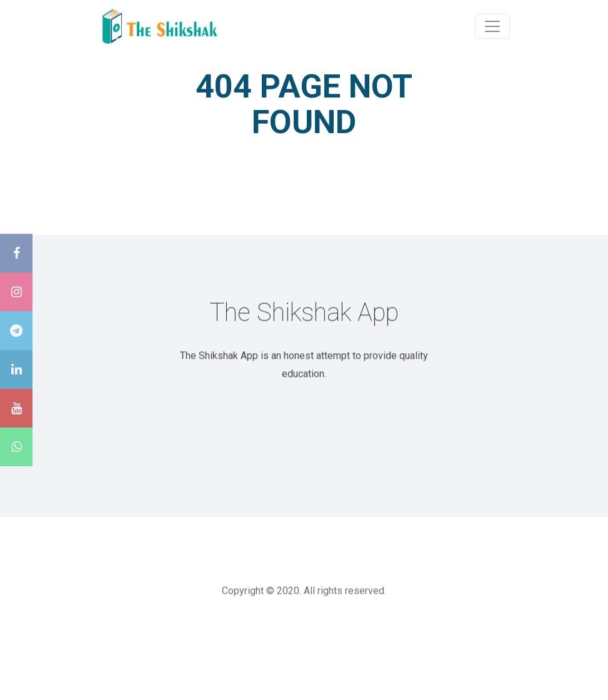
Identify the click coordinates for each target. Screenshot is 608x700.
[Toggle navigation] (492, 26)
